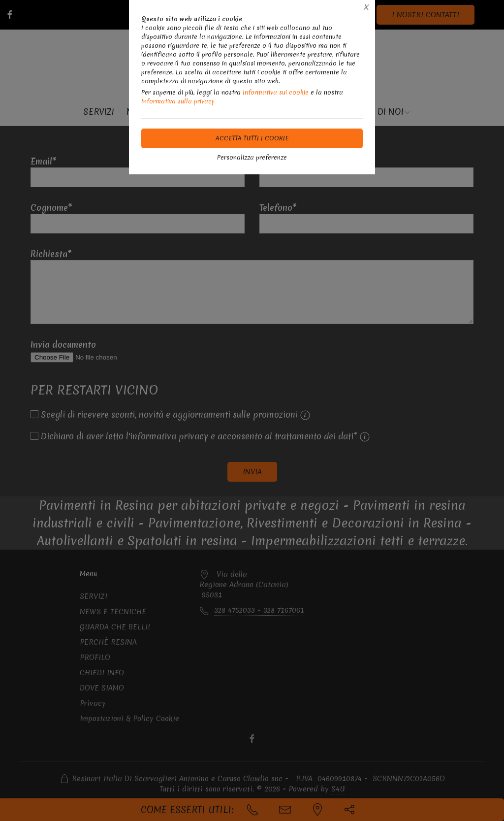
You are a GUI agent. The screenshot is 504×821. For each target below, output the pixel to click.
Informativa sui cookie (276, 92)
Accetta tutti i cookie (252, 138)
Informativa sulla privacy (178, 101)
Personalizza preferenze (252, 157)
